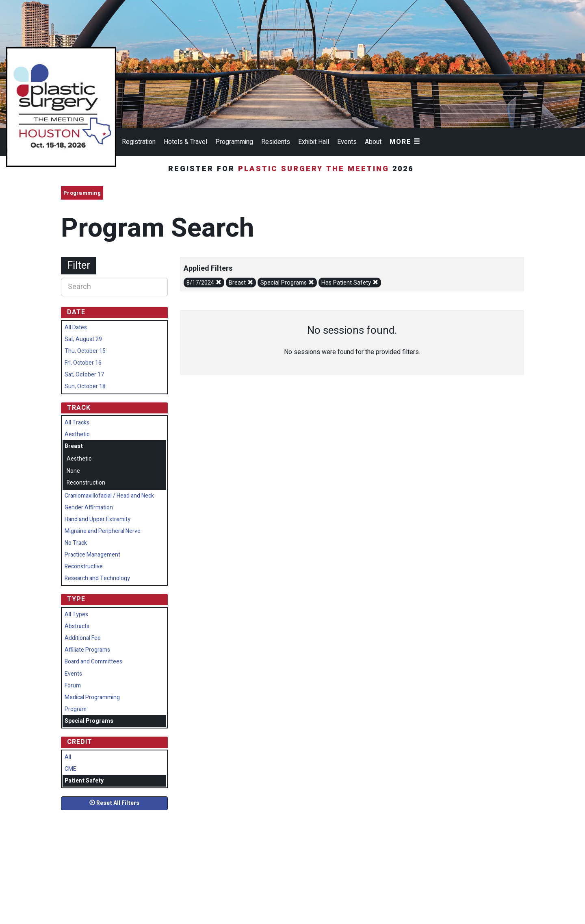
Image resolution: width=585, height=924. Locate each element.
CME (70, 769)
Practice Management (92, 555)
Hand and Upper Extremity (97, 519)
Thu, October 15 (85, 351)
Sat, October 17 (84, 375)
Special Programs (287, 283)
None (73, 471)
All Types (76, 614)
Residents (276, 142)
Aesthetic (77, 434)
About (373, 142)
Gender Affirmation (89, 508)
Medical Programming (92, 697)
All (68, 757)
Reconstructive (84, 566)
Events (347, 142)
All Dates (76, 327)
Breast (241, 283)
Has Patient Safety (350, 283)
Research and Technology (97, 578)
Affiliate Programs (87, 650)
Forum (73, 686)
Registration (139, 142)
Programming (234, 142)
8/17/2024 (204, 283)
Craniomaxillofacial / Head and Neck (109, 496)
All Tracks (77, 423)
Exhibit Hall (314, 142)
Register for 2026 (292, 169)
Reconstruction (86, 483)
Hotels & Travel (185, 142)
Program (76, 709)
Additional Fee (83, 638)
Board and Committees (93, 662)
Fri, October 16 (83, 363)
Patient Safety (84, 781)
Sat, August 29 (83, 339)
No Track (76, 543)
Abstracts (77, 626)
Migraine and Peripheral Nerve (103, 531)
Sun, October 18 (85, 386)
